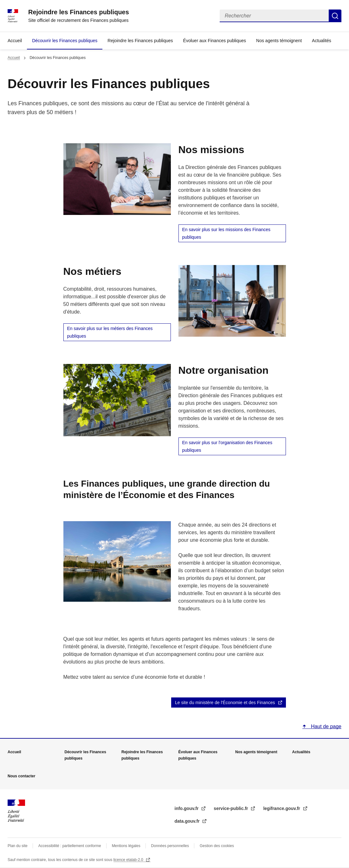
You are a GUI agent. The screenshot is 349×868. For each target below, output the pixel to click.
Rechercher (335, 16)
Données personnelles (170, 846)
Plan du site (18, 846)
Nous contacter (21, 776)
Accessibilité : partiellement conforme (70, 846)
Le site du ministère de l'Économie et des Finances (225, 703)
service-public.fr (231, 808)
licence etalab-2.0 (129, 860)
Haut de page (325, 726)
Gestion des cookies (217, 846)
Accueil (15, 41)
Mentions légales (126, 846)
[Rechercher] (274, 16)
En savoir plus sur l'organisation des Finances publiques (227, 446)
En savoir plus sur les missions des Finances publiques (226, 233)
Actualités (322, 41)
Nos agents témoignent (279, 41)
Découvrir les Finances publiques (65, 41)
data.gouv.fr (188, 821)
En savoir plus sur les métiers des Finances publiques (110, 332)
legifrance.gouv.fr (282, 808)
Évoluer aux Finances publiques (215, 41)
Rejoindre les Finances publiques (140, 41)
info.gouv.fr (187, 808)
